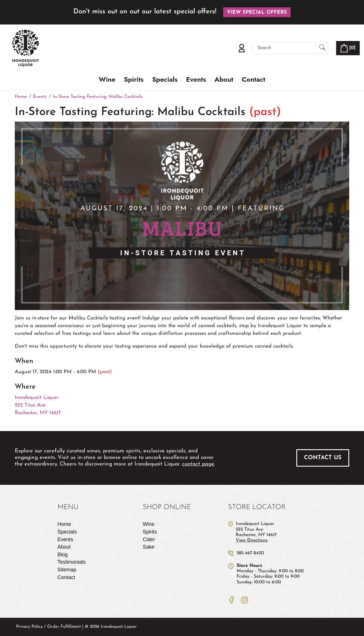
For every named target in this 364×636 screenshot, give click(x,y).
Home (64, 524)
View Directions (252, 540)
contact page (198, 464)
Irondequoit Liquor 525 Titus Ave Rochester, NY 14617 (38, 405)
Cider (149, 539)
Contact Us (323, 458)
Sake (149, 547)
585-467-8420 (250, 553)
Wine (107, 80)
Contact (253, 80)
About (224, 80)
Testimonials (72, 562)
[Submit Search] (322, 48)
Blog (63, 555)
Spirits (134, 80)
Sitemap (67, 570)
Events (196, 80)
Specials (165, 80)
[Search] (286, 48)
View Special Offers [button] (257, 12)
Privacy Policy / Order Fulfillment (48, 627)
